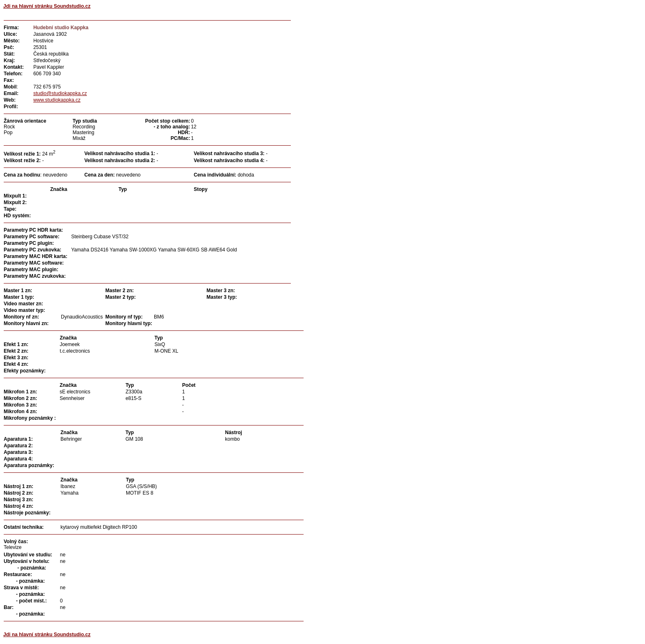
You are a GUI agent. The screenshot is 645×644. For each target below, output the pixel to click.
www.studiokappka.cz (57, 100)
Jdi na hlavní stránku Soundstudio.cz (47, 6)
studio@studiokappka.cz (60, 93)
